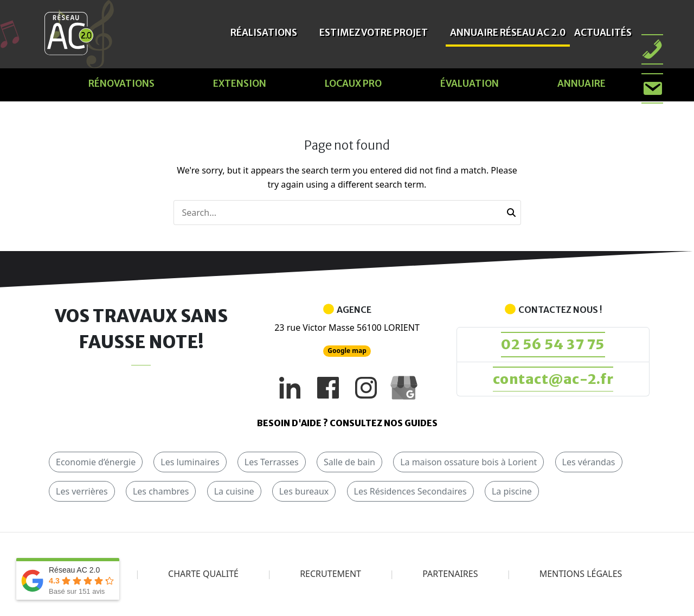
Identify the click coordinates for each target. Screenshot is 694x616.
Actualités (603, 33)
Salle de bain (349, 463)
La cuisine (234, 492)
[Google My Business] (404, 388)
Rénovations (121, 84)
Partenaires (450, 575)
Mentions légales (581, 575)
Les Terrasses (272, 463)
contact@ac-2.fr (553, 380)
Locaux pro (353, 84)
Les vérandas (589, 463)
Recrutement (330, 575)
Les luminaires (190, 463)
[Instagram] (366, 388)
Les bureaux (304, 492)
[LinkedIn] (290, 388)
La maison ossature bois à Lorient (468, 463)
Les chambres (161, 492)
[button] (511, 213)
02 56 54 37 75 (553, 345)
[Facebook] (328, 388)
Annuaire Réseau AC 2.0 (508, 33)
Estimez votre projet (374, 33)
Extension (240, 84)
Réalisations (264, 33)
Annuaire (581, 84)
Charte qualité (203, 575)
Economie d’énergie (96, 463)
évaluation (470, 84)
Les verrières (82, 492)
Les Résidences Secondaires (410, 492)
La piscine (512, 492)
